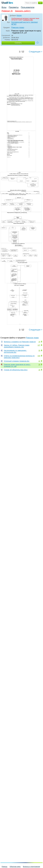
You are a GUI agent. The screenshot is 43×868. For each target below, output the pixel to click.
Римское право (18, 27)
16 (39, 342)
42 (39, 361)
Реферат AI (7, 11)
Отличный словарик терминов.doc (17, 361)
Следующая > (36, 52)
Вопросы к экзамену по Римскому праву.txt (20, 342)
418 (39, 356)
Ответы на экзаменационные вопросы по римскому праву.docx (19, 357)
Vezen (19, 15)
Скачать (18, 43)
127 (39, 345)
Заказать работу (23, 11)
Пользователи (28, 7)
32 (39, 350)
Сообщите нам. (28, 20)
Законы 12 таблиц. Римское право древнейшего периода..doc (17, 346)
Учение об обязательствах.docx (16, 370)
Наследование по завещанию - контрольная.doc (15, 351)
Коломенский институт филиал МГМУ (25, 23)
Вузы (4, 7)
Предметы (14, 7)
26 (39, 365)
